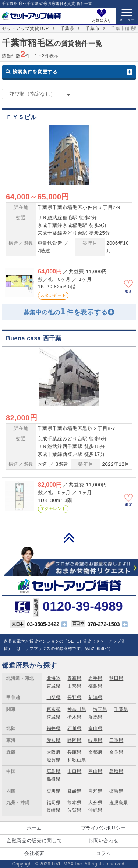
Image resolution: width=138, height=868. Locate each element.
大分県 (95, 803)
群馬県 (95, 717)
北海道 (54, 678)
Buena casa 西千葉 (33, 338)
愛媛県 (74, 791)
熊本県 (74, 803)
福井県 (54, 728)
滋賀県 (54, 760)
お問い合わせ (103, 841)
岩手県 (95, 678)
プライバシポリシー (104, 828)
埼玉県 (100, 709)
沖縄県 (95, 810)
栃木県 (74, 717)
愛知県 (54, 740)
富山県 (95, 728)
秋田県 (116, 678)
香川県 (54, 791)
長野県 (74, 697)
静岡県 (74, 740)
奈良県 (116, 752)
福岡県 (54, 803)
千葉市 (92, 28)
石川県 (74, 728)
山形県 (74, 686)
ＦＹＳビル (21, 117)
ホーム (34, 828)
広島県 (54, 771)
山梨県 (54, 697)
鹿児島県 (119, 803)
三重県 (116, 740)
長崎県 (54, 810)
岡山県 (95, 771)
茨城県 (54, 717)
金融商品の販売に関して (34, 841)
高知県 (95, 791)
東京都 (54, 709)
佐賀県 (74, 810)
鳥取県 (116, 771)
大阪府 (54, 752)
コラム (104, 853)
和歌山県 (77, 760)
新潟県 (95, 697)
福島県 (95, 686)
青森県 (74, 678)
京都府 (95, 752)
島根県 (54, 779)
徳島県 (116, 791)
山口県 (74, 771)
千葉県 (67, 28)
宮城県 (54, 686)
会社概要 (34, 853)
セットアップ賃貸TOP (25, 28)
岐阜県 (95, 740)
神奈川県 (77, 709)
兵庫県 (74, 752)
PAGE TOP (69, 538)
